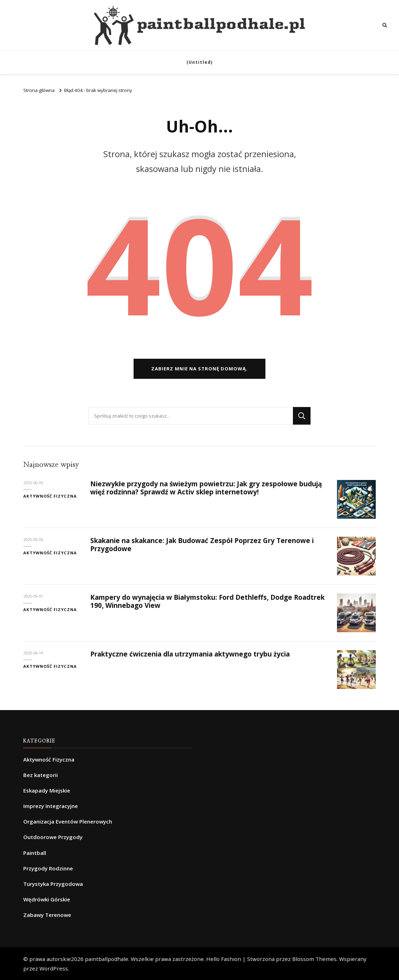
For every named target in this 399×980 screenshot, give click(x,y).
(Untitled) (199, 62)
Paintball (35, 853)
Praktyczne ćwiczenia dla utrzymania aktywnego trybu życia (190, 654)
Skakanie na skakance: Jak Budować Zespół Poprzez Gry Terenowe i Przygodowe (202, 545)
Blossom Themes (314, 959)
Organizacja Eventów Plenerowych (68, 821)
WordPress (54, 968)
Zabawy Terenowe (47, 915)
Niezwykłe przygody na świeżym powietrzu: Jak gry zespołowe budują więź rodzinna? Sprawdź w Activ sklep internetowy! (206, 488)
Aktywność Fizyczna (50, 496)
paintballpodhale (107, 959)
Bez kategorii (41, 775)
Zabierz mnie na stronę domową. (199, 369)
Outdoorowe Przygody (53, 837)
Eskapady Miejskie (47, 790)
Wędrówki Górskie (47, 899)
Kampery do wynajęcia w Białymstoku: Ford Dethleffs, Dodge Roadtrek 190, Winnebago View (207, 601)
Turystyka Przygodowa (53, 884)
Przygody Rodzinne (48, 868)
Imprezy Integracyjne (51, 806)
